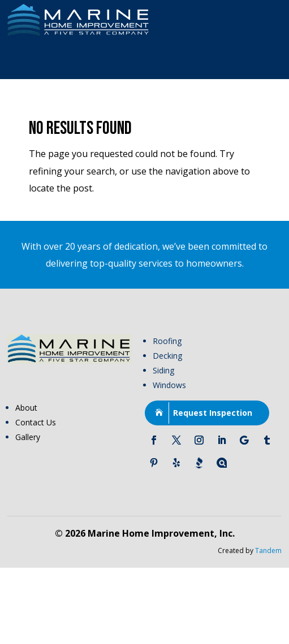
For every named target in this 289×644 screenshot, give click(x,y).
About (26, 408)
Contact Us (36, 422)
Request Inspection (213, 413)
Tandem (268, 551)
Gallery (28, 437)
